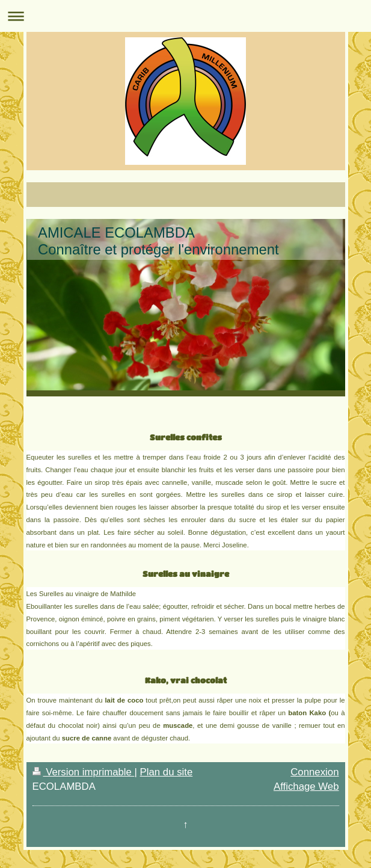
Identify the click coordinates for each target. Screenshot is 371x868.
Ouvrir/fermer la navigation (185, 16)
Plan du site (167, 772)
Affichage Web (306, 786)
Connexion (314, 772)
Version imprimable (84, 772)
